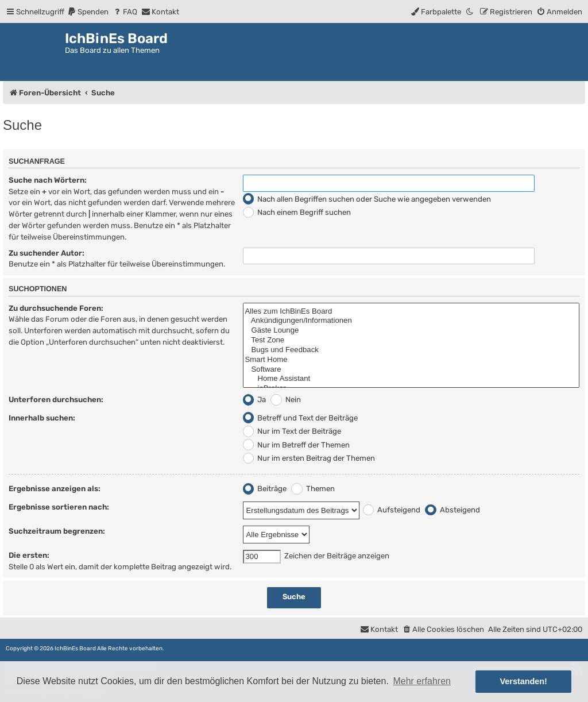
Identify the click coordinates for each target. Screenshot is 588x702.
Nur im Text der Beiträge (292, 431)
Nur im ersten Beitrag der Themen (309, 458)
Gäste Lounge (411, 331)
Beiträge (265, 489)
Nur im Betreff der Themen (297, 445)
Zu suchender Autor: (47, 253)
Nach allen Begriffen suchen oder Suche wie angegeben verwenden (367, 199)
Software (411, 370)
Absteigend (452, 510)
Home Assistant (411, 379)
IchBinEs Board (75, 649)
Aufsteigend (392, 510)
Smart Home (411, 360)
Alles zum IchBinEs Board (411, 312)
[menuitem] (88, 12)
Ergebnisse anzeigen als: (55, 489)
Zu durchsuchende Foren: (56, 308)
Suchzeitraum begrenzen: (57, 531)
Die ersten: (29, 555)
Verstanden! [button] (524, 681)
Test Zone (411, 340)
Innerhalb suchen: (42, 418)
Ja (255, 400)
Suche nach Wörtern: (48, 180)
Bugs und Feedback (411, 350)
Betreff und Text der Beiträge (301, 418)
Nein (286, 400)
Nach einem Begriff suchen (297, 212)
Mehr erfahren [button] (422, 681)
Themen (313, 489)
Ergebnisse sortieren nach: (59, 507)
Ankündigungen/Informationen (411, 321)
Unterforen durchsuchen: (56, 400)
